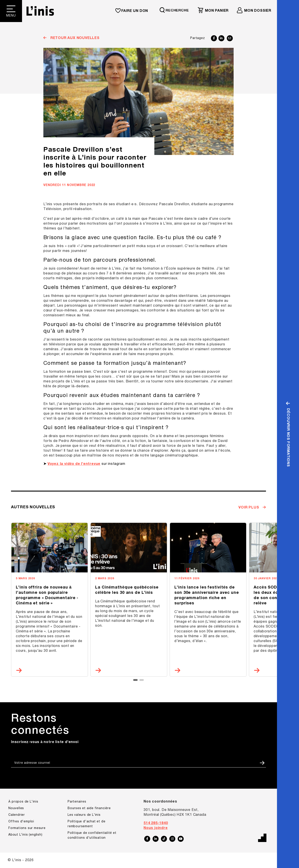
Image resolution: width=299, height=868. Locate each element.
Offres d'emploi (21, 822)
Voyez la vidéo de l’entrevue (74, 464)
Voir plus (249, 508)
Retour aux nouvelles (74, 38)
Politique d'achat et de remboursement (86, 824)
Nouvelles (16, 808)
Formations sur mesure (27, 828)
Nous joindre (156, 828)
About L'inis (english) (25, 835)
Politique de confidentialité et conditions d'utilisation (92, 835)
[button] (135, 680)
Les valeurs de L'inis (84, 815)
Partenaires (77, 802)
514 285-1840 (156, 823)
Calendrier (17, 815)
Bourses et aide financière (89, 808)
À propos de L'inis (23, 802)
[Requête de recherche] (176, 10)
